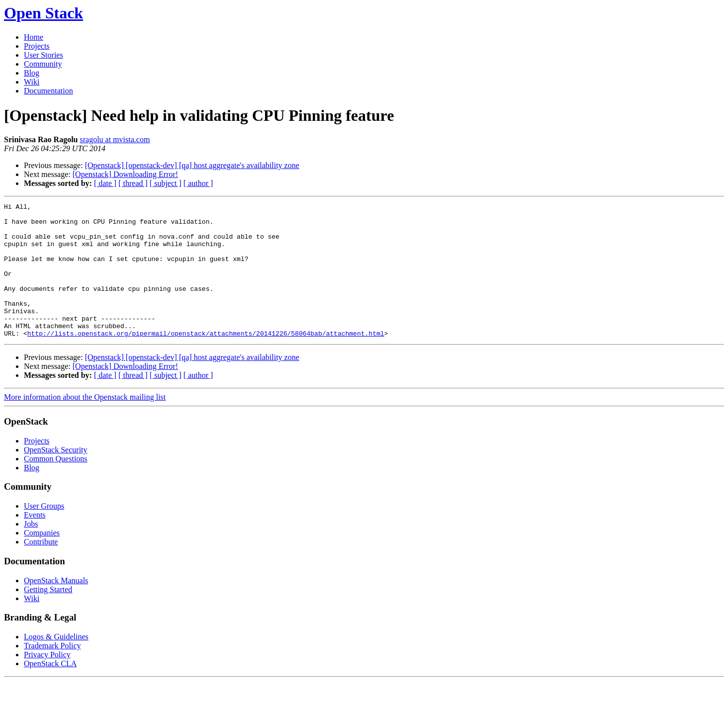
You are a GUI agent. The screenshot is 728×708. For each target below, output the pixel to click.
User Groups (44, 533)
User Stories (44, 55)
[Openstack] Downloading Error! (125, 174)
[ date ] (105, 183)
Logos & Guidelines (56, 664)
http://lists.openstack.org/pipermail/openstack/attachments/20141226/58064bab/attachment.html (206, 360)
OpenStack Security (56, 477)
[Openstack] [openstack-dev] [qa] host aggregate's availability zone (192, 165)
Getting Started (48, 616)
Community (43, 64)
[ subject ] (166, 183)
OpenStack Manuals (56, 607)
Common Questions (56, 486)
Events (35, 542)
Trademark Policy (52, 672)
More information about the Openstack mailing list (85, 424)
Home (34, 37)
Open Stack (44, 13)
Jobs (31, 551)
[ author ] (198, 183)
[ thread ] (133, 183)
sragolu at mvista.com (115, 139)
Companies (42, 560)
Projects (37, 46)
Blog (32, 73)
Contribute (41, 569)
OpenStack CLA (50, 690)
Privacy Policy (47, 681)
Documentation (48, 91)
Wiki (32, 82)
